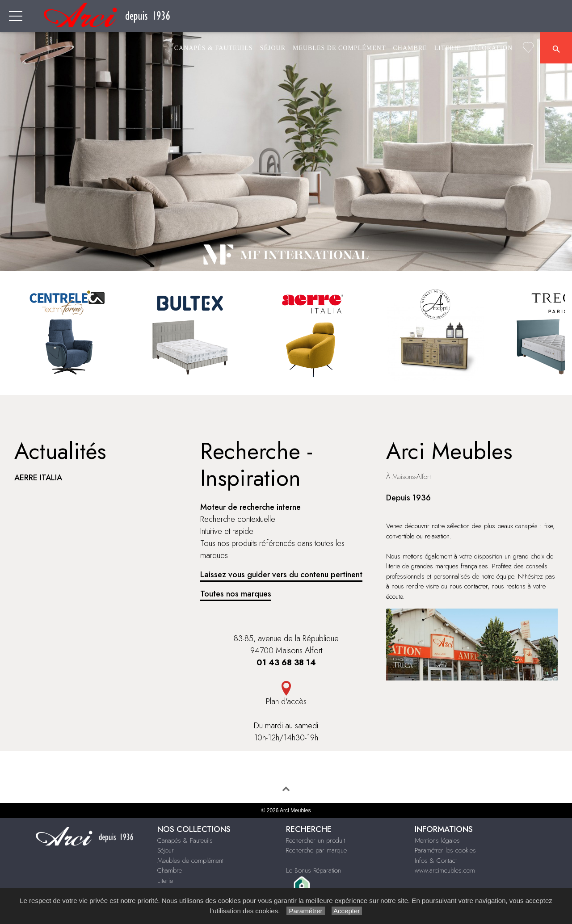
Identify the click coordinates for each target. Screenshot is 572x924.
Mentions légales (437, 840)
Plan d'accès (286, 701)
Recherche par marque (316, 850)
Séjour (273, 48)
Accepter (347, 911)
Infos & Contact (436, 861)
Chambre (410, 48)
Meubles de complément (339, 48)
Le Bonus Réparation (313, 870)
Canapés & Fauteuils (214, 48)
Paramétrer (305, 911)
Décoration (490, 48)
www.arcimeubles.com (445, 870)
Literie (448, 48)
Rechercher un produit (315, 840)
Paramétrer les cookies (445, 850)
